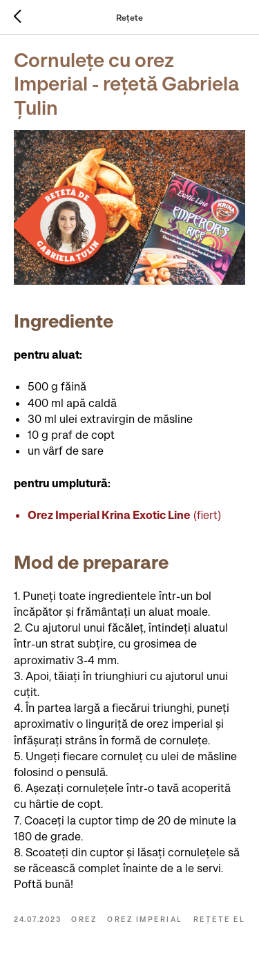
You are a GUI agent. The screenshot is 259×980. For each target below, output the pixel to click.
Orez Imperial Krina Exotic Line (109, 515)
